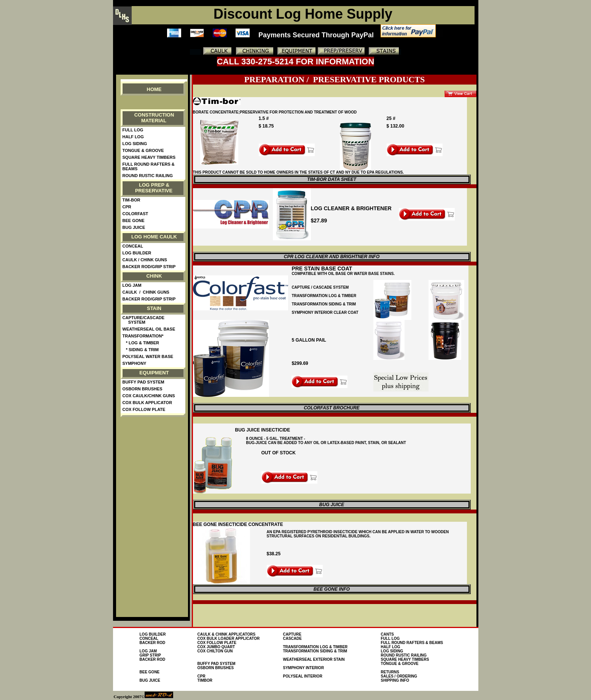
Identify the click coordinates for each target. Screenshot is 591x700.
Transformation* (143, 336)
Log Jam (132, 285)
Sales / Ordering (399, 676)
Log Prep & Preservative (154, 188)
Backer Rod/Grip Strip (149, 267)
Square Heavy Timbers (149, 157)
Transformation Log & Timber (324, 296)
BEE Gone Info (332, 589)
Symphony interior (304, 668)
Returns (390, 672)
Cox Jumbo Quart (216, 647)
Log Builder (137, 253)
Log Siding (135, 144)
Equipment (154, 373)
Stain (154, 308)
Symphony (135, 363)
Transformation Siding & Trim (315, 651)
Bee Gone (134, 221)
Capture (292, 634)
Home (154, 89)
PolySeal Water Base (148, 356)
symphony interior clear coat (325, 312)
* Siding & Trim (141, 350)
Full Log (134, 130)
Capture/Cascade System (144, 320)
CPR (127, 207)
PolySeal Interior (303, 676)
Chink (154, 276)
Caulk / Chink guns (145, 260)
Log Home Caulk (154, 237)
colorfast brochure (332, 408)
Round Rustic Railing (148, 176)
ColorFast (135, 214)
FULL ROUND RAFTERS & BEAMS (412, 643)
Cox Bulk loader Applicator (229, 638)
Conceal (133, 246)
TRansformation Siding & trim (324, 304)
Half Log (133, 137)
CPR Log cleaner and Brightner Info (332, 257)
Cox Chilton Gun (215, 651)
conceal (149, 638)
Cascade (292, 638)
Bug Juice (134, 227)
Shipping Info (395, 680)
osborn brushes (216, 668)
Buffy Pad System (143, 382)
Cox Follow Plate (144, 409)
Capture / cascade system (320, 287)
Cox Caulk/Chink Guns (149, 396)
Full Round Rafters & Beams (149, 166)
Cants (387, 634)
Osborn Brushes (143, 389)
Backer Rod (153, 643)
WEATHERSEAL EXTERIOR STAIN (314, 659)
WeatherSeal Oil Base (149, 329)
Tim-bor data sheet (332, 179)
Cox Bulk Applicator (147, 403)
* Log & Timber (141, 343)
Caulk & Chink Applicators (227, 634)
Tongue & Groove (143, 150)
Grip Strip (151, 655)
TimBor (205, 680)
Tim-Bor (131, 200)
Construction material (154, 118)
